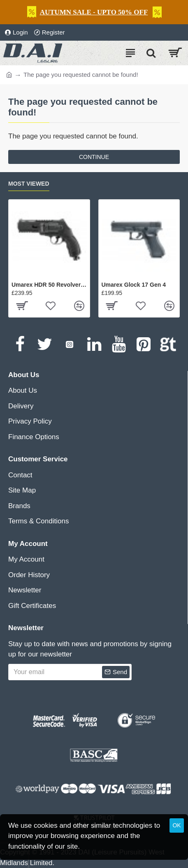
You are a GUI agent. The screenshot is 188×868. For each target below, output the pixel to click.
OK (176, 825)
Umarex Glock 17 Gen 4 (134, 285)
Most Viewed (29, 184)
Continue (94, 157)
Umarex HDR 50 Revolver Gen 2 (49, 285)
